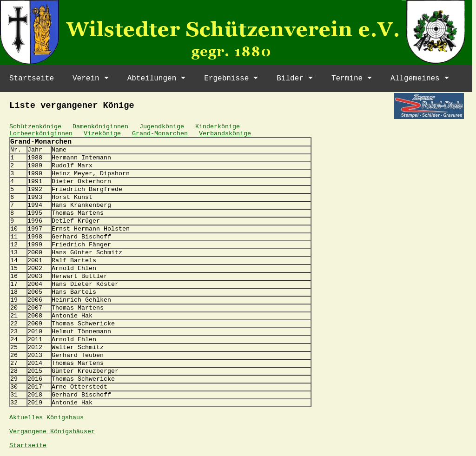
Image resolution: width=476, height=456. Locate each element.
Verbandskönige (225, 134)
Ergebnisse (226, 79)
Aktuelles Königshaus (46, 418)
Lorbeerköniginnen (41, 134)
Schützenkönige (35, 127)
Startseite (32, 79)
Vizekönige (102, 134)
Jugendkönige (162, 127)
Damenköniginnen (100, 127)
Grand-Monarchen (160, 134)
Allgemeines (415, 79)
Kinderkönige (218, 127)
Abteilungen (152, 79)
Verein (86, 79)
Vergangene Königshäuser (52, 432)
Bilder (290, 79)
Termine (347, 79)
